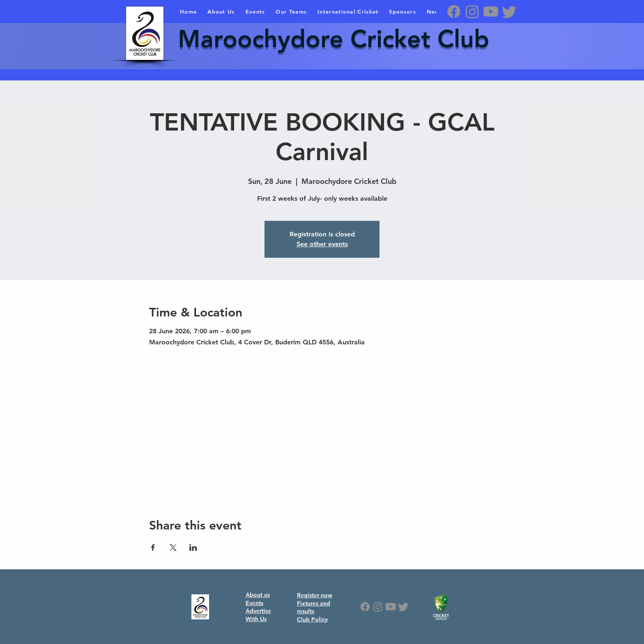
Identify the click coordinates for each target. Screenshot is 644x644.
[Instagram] (472, 11)
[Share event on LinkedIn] (193, 548)
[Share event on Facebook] (153, 548)
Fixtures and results (314, 607)
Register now (315, 595)
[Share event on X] (173, 548)
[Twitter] (509, 11)
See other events (322, 244)
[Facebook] (454, 11)
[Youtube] (491, 11)
